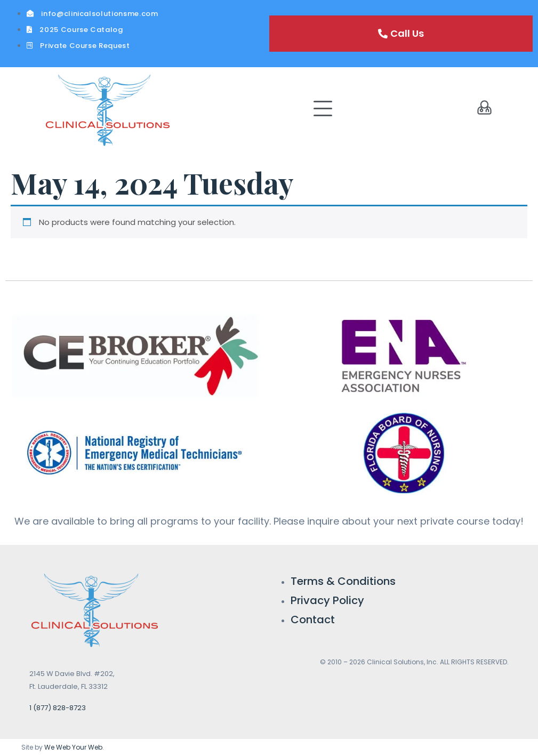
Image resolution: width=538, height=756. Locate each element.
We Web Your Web (73, 747)
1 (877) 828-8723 (58, 708)
